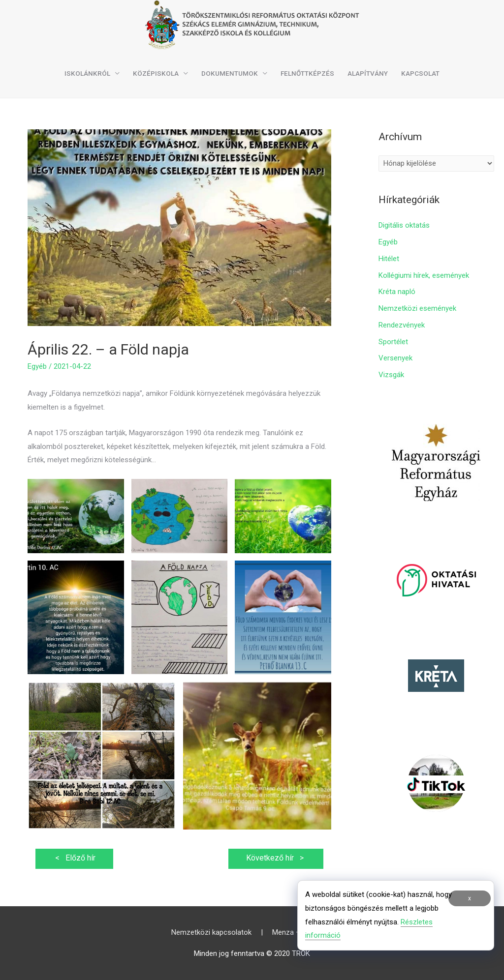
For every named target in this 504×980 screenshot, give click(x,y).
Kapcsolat (420, 73)
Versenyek (395, 358)
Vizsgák (391, 375)
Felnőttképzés (307, 73)
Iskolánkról (87, 73)
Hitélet (389, 259)
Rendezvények (402, 325)
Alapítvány (368, 73)
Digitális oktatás (404, 225)
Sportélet (393, 342)
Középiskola (156, 73)
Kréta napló (397, 292)
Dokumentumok (230, 73)
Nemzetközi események (417, 308)
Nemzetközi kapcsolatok (211, 932)
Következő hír (276, 858)
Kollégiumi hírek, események (424, 275)
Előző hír (74, 858)
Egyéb (37, 366)
